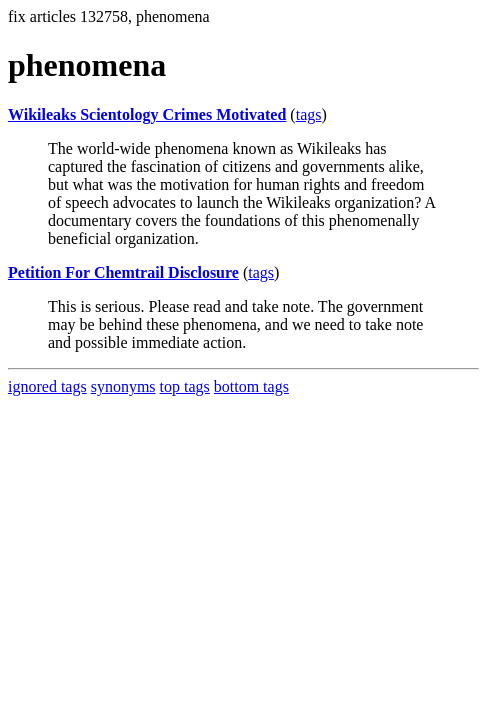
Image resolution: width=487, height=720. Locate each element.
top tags (185, 386)
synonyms (123, 386)
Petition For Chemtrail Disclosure (123, 272)
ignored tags (47, 386)
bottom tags (251, 386)
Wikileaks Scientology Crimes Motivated (147, 114)
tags (309, 114)
